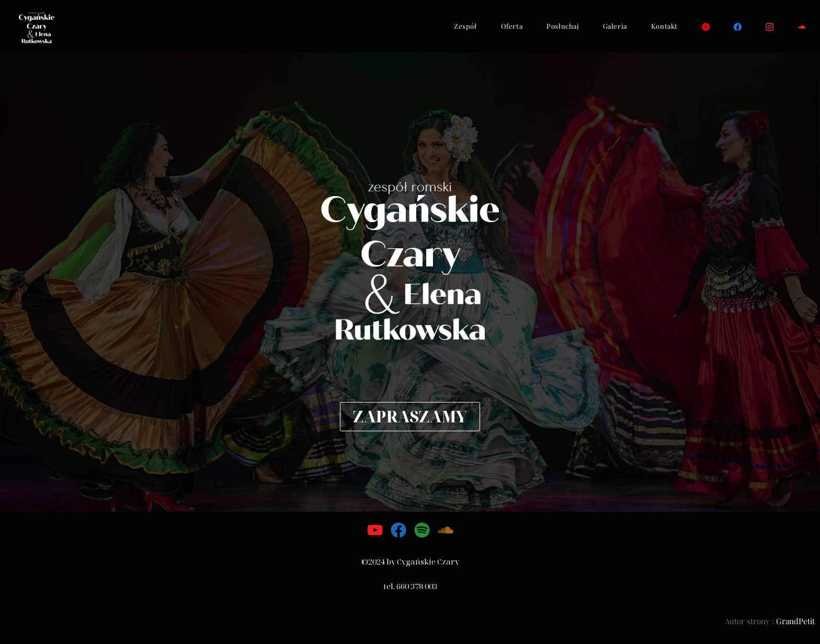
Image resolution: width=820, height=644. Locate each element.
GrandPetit (795, 621)
